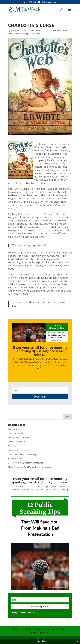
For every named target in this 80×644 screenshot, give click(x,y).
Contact (32, 632)
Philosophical (14, 34)
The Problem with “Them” (19, 437)
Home (16, 629)
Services (26, 629)
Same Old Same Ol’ (16, 442)
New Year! (13, 446)
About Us (44, 632)
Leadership (62, 30)
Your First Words (15, 433)
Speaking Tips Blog (55, 629)
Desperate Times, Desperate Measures (25, 463)
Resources (38, 629)
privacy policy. (63, 490)
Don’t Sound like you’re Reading (22, 454)
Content (52, 30)
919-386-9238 (31, 2)
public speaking (27, 34)
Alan (13, 30)
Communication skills (39, 30)
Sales (37, 34)
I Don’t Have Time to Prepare (21, 450)
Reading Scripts (15, 429)
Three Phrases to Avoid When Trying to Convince (30, 467)
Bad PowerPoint (15, 459)
